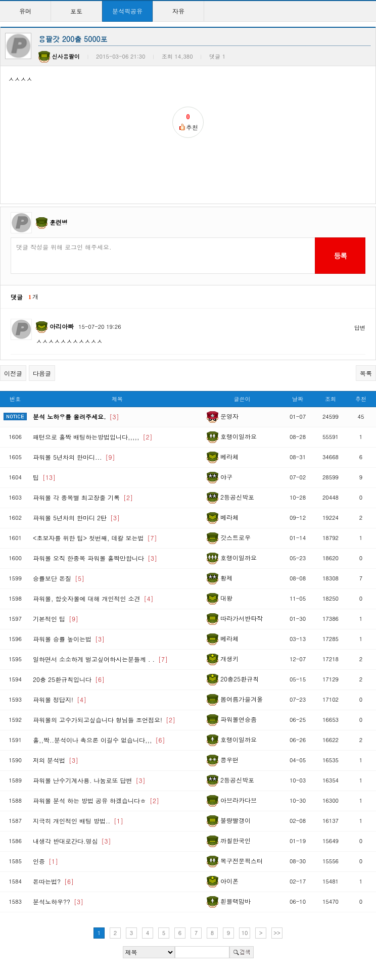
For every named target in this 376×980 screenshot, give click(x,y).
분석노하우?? (58, 901)
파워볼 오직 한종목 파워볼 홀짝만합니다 (95, 558)
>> (277, 933)
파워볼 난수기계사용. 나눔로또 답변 (89, 780)
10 (245, 933)
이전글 (13, 373)
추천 (361, 399)
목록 (366, 373)
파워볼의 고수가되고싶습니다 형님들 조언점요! (104, 720)
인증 (45, 861)
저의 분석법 (56, 760)
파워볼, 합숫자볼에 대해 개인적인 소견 (93, 598)
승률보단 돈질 (59, 578)
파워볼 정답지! (60, 699)
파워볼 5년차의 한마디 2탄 (76, 518)
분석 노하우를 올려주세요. (76, 416)
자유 (178, 11)
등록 (340, 256)
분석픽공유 (127, 11)
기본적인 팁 (56, 619)
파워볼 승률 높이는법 (69, 639)
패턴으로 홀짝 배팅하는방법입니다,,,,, (93, 437)
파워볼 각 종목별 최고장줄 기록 (83, 497)
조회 (331, 399)
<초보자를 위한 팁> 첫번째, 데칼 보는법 (95, 538)
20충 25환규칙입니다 (69, 679)
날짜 (298, 399)
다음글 (42, 373)
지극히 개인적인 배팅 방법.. (78, 821)
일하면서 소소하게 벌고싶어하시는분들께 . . (100, 659)
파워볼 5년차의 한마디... (74, 457)
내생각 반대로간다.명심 (72, 841)
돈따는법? (53, 881)
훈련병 (59, 222)
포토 (76, 11)
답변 (360, 328)
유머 (25, 11)
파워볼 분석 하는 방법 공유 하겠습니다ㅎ (96, 800)
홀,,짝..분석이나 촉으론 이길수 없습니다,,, (99, 740)
